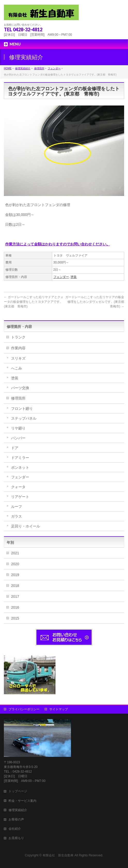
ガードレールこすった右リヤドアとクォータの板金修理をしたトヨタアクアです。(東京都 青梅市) (34, 302)
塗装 (74, 277)
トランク (18, 337)
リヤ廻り (18, 428)
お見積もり (16, 838)
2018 (15, 586)
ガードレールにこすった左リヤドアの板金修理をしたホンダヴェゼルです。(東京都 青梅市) (96, 302)
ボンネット (20, 467)
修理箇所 (18, 398)
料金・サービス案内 (22, 801)
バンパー (18, 438)
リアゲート (20, 497)
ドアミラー (20, 458)
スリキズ (18, 358)
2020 (15, 564)
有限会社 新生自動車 (58, 855)
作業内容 (18, 348)
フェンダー (61, 277)
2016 (15, 607)
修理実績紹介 (18, 810)
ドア (15, 448)
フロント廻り (22, 409)
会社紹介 (15, 829)
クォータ (18, 487)
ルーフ (17, 507)
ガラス (17, 516)
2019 (15, 575)
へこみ (17, 368)
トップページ (18, 791)
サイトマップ (59, 709)
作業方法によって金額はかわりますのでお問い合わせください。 (58, 244)
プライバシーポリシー (24, 709)
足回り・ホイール (26, 526)
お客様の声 (16, 819)
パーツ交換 (20, 388)
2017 (15, 597)
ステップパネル (24, 418)
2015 (15, 618)
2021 (15, 553)
